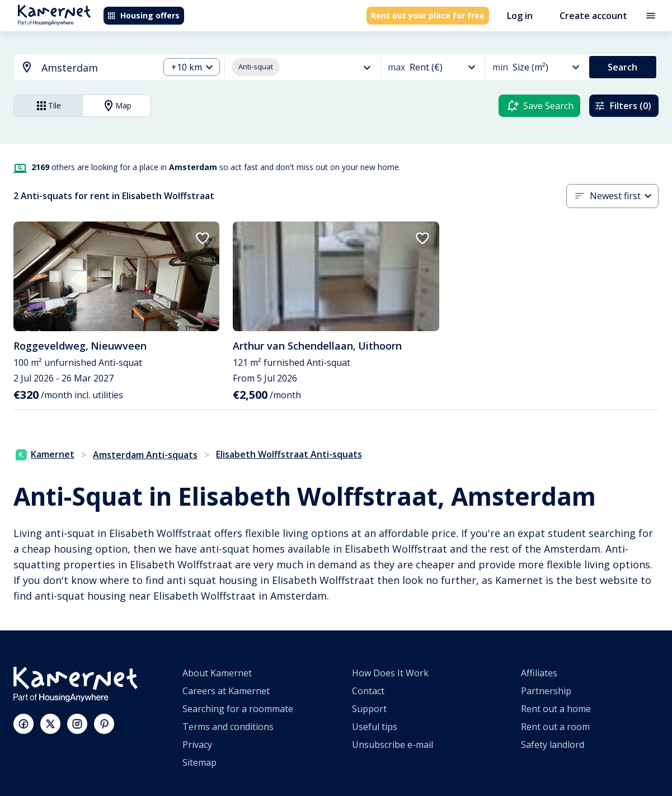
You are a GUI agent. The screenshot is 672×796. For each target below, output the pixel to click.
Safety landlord (553, 745)
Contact (368, 691)
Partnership (546, 691)
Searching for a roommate (238, 709)
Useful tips (375, 727)
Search (622, 67)
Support (369, 709)
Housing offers (143, 15)
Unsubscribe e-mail (393, 745)
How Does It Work (390, 673)
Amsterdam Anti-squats (145, 455)
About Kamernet (217, 673)
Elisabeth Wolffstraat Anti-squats (289, 454)
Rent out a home (556, 709)
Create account (593, 16)
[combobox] (80, 68)
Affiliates (539, 673)
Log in (520, 16)
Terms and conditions (228, 727)
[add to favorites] (203, 238)
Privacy (197, 745)
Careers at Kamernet (226, 691)
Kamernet (45, 454)
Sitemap (199, 762)
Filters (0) (623, 106)
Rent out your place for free (428, 15)
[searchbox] (96, 68)
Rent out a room (555, 727)
